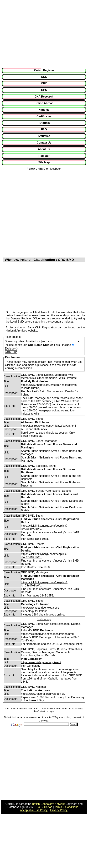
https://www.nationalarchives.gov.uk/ (43, 694)
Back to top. (44, 619)
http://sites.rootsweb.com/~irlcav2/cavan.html (48, 426)
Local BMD (17, 322)
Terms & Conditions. (67, 807)
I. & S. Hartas (44, 807)
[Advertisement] (33, 35)
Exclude (10, 349)
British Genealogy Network (48, 804)
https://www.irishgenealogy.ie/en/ (41, 662)
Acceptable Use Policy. (34, 810)
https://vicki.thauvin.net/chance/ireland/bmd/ (48, 634)
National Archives (16, 331)
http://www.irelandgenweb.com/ (40, 608)
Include (66, 345)
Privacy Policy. (59, 810)
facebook (56, 169)
